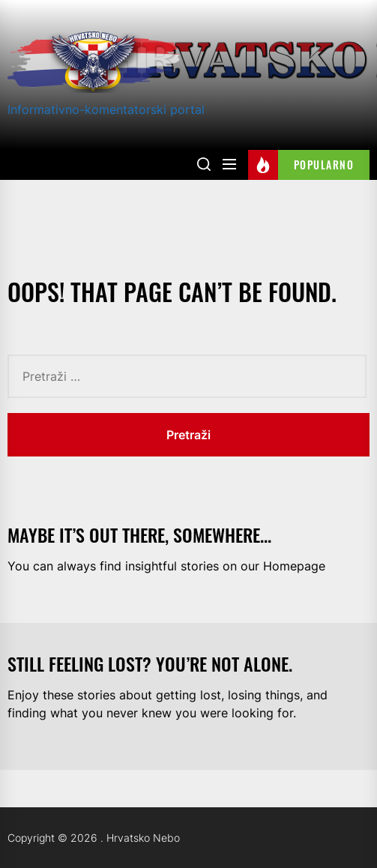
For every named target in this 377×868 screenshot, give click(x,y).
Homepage (294, 566)
